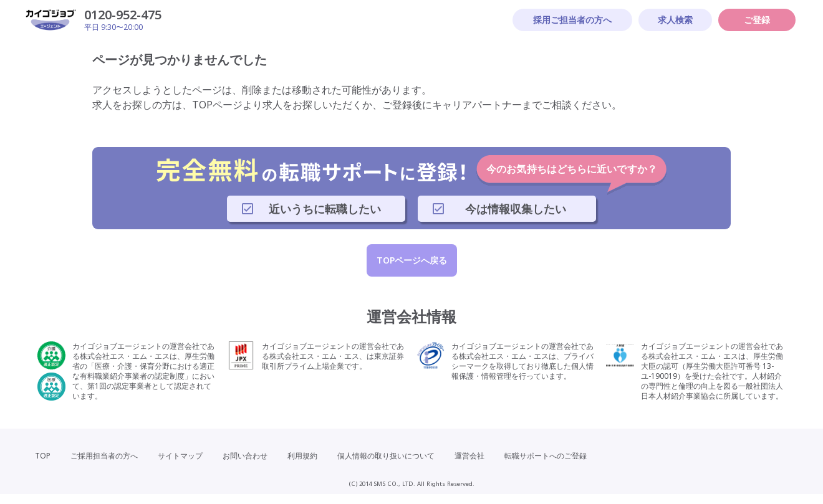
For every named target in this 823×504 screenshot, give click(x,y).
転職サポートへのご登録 (546, 456)
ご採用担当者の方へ (104, 456)
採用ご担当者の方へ (572, 20)
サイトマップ (180, 456)
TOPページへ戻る (412, 260)
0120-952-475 (123, 15)
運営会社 (469, 456)
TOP (43, 456)
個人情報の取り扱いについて (386, 456)
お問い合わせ (245, 456)
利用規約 (302, 456)
